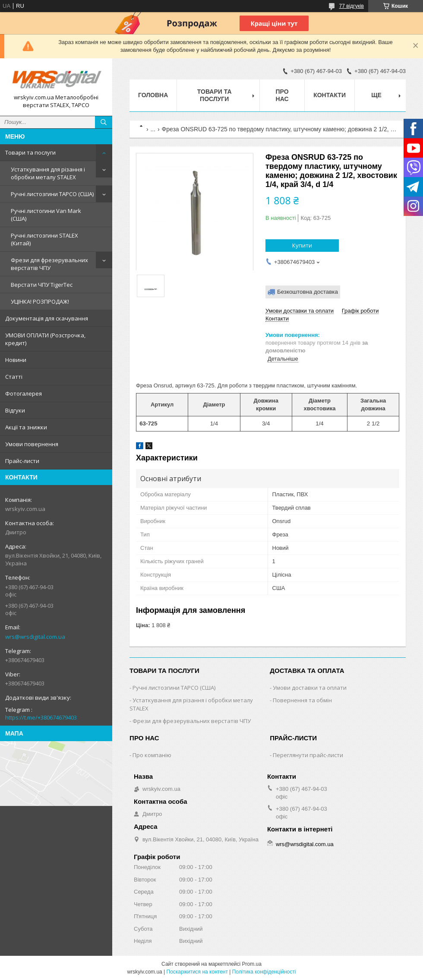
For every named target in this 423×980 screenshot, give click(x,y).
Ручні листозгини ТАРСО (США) (52, 194)
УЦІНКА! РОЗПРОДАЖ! (40, 301)
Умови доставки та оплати (310, 688)
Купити (302, 245)
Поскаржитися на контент (197, 972)
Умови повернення (32, 444)
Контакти (330, 95)
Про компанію (152, 755)
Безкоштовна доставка (308, 292)
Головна (153, 95)
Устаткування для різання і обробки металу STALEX (48, 173)
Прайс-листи (22, 461)
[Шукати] (104, 122)
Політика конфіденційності (264, 972)
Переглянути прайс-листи (308, 755)
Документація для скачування (47, 318)
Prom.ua (252, 964)
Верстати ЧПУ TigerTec (42, 285)
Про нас (282, 95)
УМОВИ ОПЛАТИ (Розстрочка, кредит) (45, 339)
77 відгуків (352, 6)
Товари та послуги (30, 152)
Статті (14, 377)
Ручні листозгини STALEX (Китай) (44, 239)
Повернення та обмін (302, 700)
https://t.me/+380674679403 (41, 717)
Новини (16, 360)
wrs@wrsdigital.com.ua (35, 637)
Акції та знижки (26, 427)
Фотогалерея (24, 393)
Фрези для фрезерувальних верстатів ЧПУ (49, 264)
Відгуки (15, 410)
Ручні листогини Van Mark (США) (46, 215)
